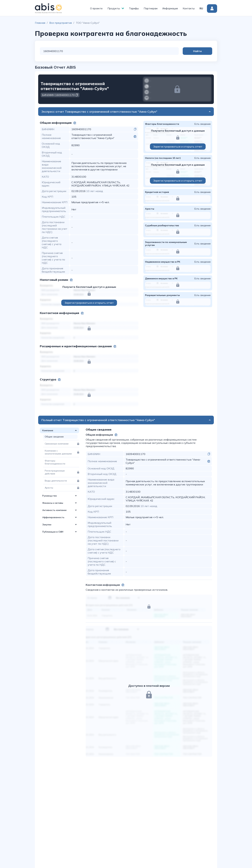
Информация (170, 8)
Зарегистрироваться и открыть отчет (89, 303)
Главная (40, 23)
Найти (199, 51)
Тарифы (134, 8)
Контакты (189, 8)
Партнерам (151, 8)
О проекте (96, 8)
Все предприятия (61, 23)
